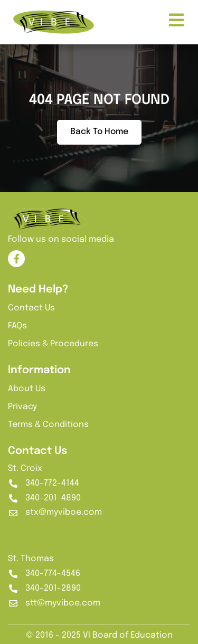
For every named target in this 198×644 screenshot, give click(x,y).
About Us (27, 389)
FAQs (17, 326)
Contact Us (31, 308)
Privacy (22, 407)
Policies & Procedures (53, 344)
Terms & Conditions (48, 425)
